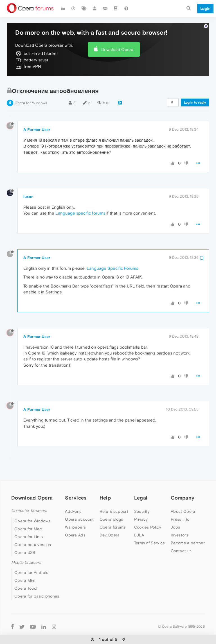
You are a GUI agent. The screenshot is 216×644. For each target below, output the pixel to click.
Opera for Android (31, 555)
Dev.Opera (110, 518)
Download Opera (117, 32)
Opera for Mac (28, 512)
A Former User (37, 112)
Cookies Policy (148, 510)
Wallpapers (75, 510)
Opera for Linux (29, 520)
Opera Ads (75, 518)
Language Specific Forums (112, 251)
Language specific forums (80, 196)
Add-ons (73, 494)
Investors (179, 518)
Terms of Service (150, 526)
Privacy (141, 502)
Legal (141, 481)
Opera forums (112, 510)
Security (142, 494)
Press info (180, 502)
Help (105, 481)
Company (183, 481)
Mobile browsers (26, 545)
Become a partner (188, 526)
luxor (28, 179)
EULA (139, 518)
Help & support (114, 494)
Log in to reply (195, 85)
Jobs (175, 510)
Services (76, 481)
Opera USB (25, 535)
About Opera (183, 494)
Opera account (79, 502)
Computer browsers (29, 493)
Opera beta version (33, 527)
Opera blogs (111, 502)
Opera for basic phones (37, 579)
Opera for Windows (31, 86)
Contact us (181, 534)
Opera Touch (26, 571)
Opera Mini (25, 563)
